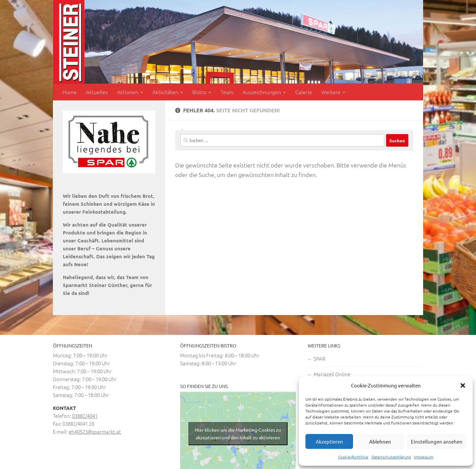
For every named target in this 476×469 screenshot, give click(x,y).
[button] (463, 385)
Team (227, 92)
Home (70, 92)
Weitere (331, 92)
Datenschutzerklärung (391, 457)
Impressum (424, 457)
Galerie (304, 92)
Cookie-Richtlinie (353, 457)
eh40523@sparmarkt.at (95, 432)
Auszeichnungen (262, 92)
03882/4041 (85, 416)
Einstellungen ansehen (437, 441)
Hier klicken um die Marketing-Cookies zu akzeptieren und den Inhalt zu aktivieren (238, 433)
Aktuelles (97, 92)
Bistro (199, 92)
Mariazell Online (332, 374)
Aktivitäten (165, 92)
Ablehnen (380, 441)
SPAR (319, 359)
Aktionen (128, 92)
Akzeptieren (329, 441)
